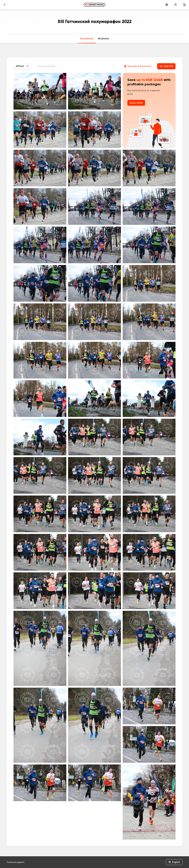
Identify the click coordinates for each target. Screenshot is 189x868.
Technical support (15, 862)
